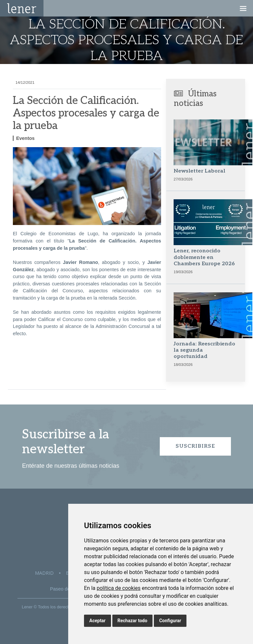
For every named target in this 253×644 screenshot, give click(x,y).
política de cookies (118, 588)
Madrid (44, 573)
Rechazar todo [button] (133, 621)
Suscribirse (195, 446)
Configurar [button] (170, 621)
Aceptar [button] (98, 621)
